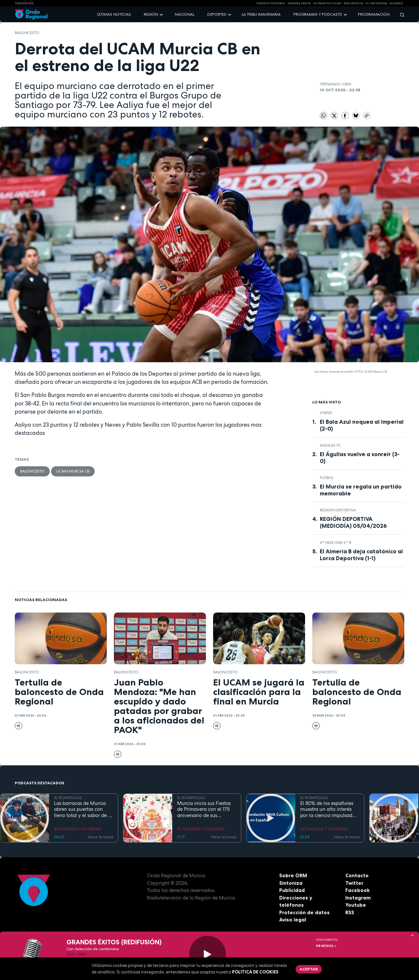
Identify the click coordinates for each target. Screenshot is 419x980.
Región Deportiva (338, 510)
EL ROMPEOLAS (68, 798)
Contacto (357, 875)
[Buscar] (400, 15)
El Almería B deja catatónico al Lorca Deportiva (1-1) (361, 555)
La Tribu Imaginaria (261, 14)
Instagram (358, 898)
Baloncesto (27, 33)
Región (151, 14)
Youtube (356, 905)
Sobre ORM (293, 875)
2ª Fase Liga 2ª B (336, 543)
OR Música (326, 946)
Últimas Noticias (327, 3)
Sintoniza (291, 883)
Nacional (185, 14)
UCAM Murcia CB (73, 471)
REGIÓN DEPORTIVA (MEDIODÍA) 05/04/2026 (353, 522)
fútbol (327, 478)
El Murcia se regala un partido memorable (361, 490)
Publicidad (292, 890)
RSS (350, 912)
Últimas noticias (114, 14)
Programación (374, 14)
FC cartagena (376, 3)
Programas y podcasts (318, 14)
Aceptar (309, 969)
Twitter (354, 883)
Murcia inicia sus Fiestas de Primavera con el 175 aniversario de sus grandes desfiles (204, 810)
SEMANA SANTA (299, 3)
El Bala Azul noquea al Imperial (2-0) (362, 425)
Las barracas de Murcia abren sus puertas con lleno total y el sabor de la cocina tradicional (83, 810)
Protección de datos (304, 912)
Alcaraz (396, 3)
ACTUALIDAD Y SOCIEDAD (78, 829)
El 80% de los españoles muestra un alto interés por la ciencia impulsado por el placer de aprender (328, 810)
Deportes (217, 14)
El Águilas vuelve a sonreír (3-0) (360, 458)
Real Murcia (353, 3)
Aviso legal (293, 920)
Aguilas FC (330, 445)
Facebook (357, 890)
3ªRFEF (326, 413)
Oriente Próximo (271, 3)
